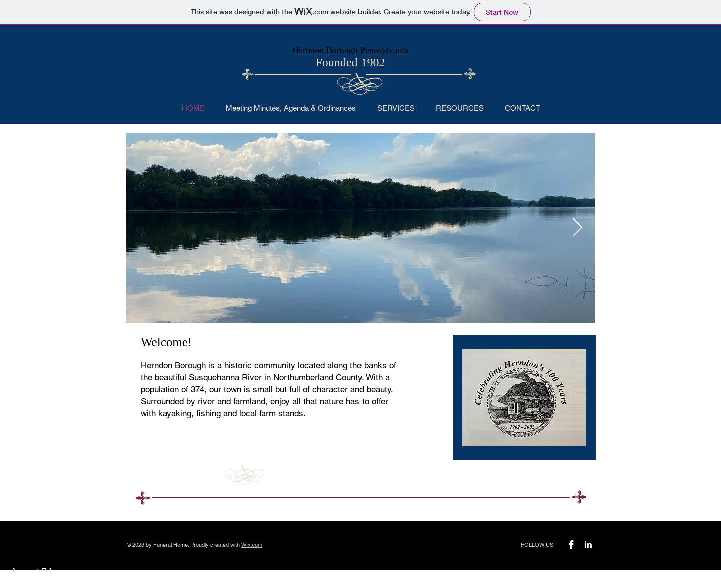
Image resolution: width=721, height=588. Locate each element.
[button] (396, 108)
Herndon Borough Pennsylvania (350, 50)
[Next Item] (578, 228)
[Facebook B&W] (571, 545)
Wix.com (252, 545)
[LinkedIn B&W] (588, 545)
